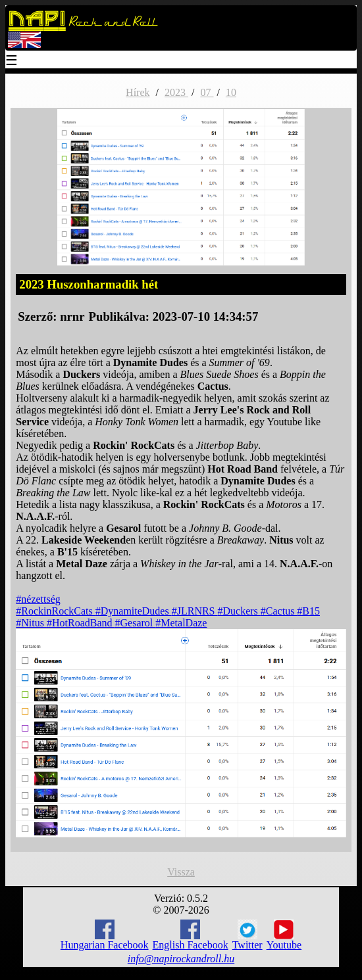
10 (231, 92)
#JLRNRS (195, 611)
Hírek (138, 92)
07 (207, 92)
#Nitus (31, 623)
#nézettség (38, 599)
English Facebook (191, 935)
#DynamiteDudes (134, 611)
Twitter (247, 935)
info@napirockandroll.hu (181, 959)
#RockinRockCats (55, 611)
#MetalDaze (181, 623)
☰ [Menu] (12, 61)
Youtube (284, 935)
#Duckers (239, 611)
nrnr (72, 316)
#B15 (308, 611)
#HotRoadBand (81, 623)
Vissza (181, 872)
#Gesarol (136, 623)
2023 (176, 92)
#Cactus (279, 611)
